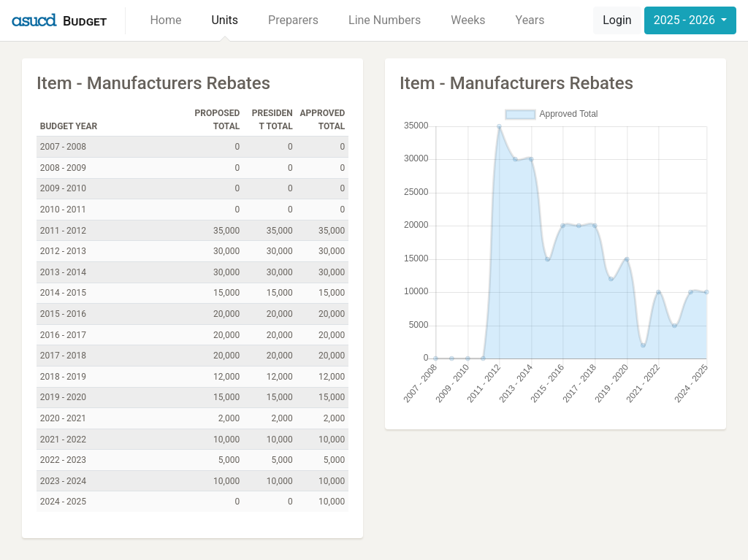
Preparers (293, 20)
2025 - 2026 (686, 20)
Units (225, 20)
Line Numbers (385, 20)
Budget (85, 21)
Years (530, 20)
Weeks (468, 20)
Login (617, 20)
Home (165, 20)
